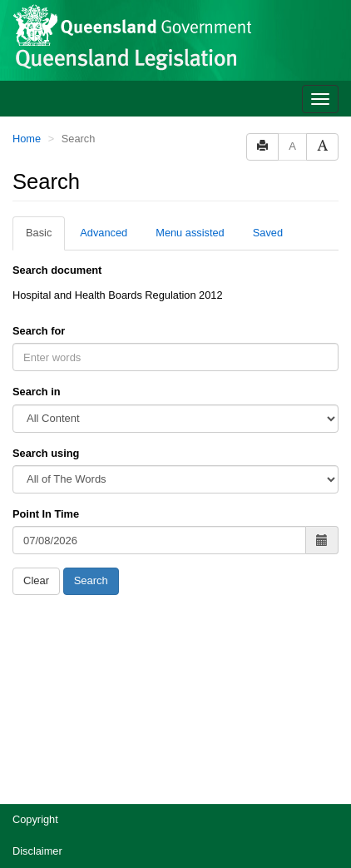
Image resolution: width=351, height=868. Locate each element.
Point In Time (46, 514)
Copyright (35, 819)
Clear (36, 580)
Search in (37, 392)
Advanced (104, 233)
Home (27, 139)
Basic (39, 233)
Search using (46, 453)
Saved (268, 233)
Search (91, 580)
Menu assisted (190, 233)
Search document (57, 270)
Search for (39, 331)
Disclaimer (37, 851)
